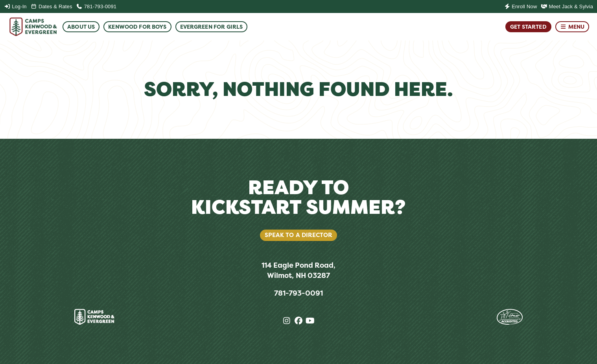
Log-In (15, 6)
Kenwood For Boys (137, 27)
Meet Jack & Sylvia (567, 6)
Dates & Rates (52, 6)
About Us (81, 27)
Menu (572, 27)
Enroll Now (520, 6)
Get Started (528, 27)
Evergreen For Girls (212, 27)
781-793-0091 (97, 6)
